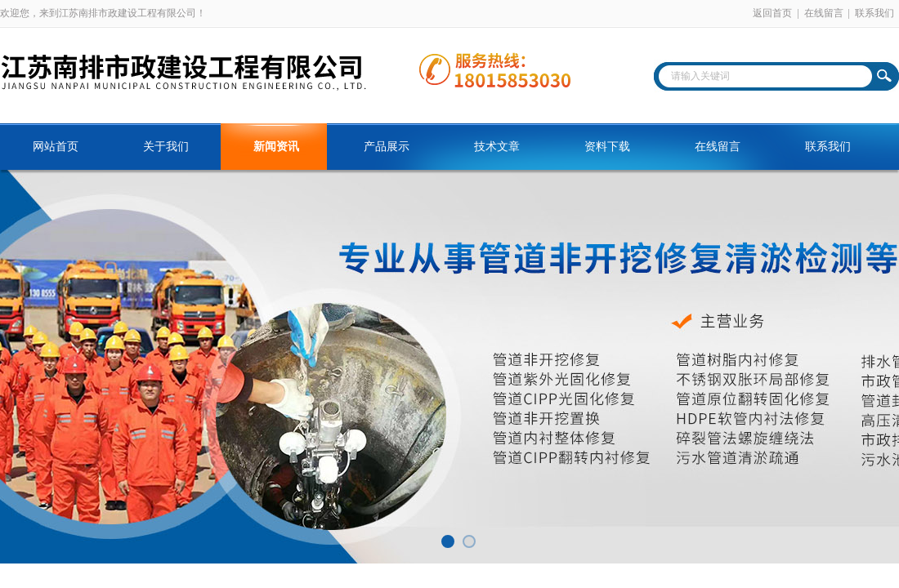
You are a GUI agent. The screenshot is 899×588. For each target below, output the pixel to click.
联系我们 (874, 13)
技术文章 (497, 147)
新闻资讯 (276, 147)
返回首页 (772, 13)
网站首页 (56, 147)
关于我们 (166, 147)
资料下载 (607, 147)
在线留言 (824, 13)
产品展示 (387, 147)
